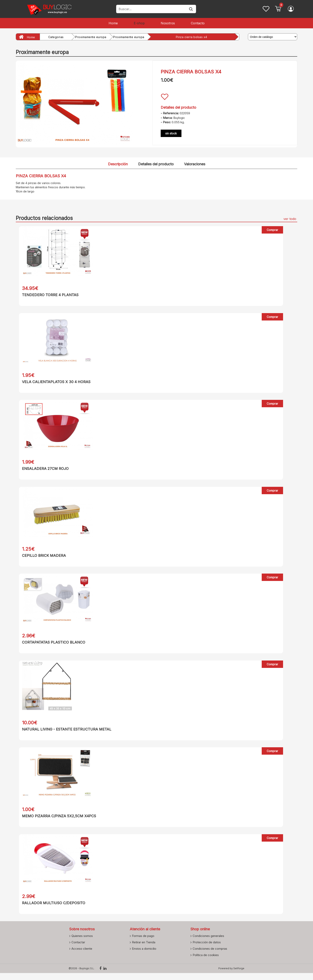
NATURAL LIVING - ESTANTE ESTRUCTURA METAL (63, 734)
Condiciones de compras (210, 955)
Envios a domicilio (144, 955)
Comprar (273, 230)
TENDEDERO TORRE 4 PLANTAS (47, 295)
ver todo (290, 219)
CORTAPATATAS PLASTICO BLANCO (50, 646)
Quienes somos (82, 943)
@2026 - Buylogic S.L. (82, 975)
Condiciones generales (208, 943)
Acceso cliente (82, 955)
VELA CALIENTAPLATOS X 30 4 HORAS (53, 383)
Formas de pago (143, 943)
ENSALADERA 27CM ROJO (42, 470)
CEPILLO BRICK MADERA (41, 558)
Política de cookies (206, 962)
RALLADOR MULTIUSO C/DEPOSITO (50, 909)
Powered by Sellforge (231, 975)
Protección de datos (207, 949)
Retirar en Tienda (144, 949)
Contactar (78, 949)
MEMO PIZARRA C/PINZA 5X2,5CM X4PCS (56, 821)
